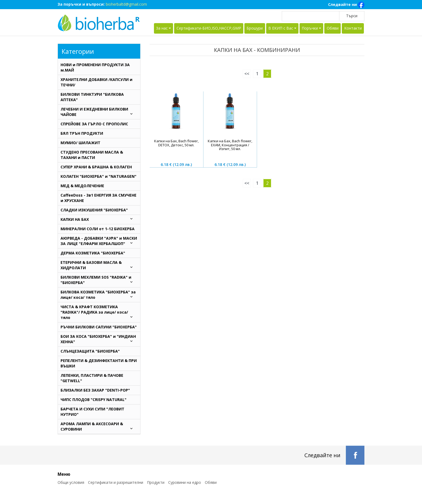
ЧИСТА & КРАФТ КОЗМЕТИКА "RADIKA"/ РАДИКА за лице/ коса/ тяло (99, 312)
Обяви (333, 28)
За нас (162, 28)
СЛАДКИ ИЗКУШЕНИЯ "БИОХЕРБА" (94, 210)
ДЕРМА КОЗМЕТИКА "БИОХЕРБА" (93, 253)
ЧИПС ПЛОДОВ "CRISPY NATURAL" (94, 400)
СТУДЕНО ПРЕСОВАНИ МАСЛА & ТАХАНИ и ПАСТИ (92, 155)
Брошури (255, 28)
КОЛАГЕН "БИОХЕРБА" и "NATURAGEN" (99, 176)
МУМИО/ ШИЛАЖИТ (80, 143)
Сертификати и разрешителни (116, 482)
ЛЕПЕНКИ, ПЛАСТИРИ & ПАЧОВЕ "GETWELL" (92, 378)
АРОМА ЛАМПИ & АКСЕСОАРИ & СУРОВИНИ (99, 426)
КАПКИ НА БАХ (99, 219)
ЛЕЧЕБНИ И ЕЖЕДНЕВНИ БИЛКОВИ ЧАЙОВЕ (99, 112)
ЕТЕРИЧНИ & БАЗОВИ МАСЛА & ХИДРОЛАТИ (99, 265)
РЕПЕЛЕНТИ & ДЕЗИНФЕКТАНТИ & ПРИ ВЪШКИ (99, 363)
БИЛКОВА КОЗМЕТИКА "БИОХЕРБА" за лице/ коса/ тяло (99, 295)
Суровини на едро (185, 482)
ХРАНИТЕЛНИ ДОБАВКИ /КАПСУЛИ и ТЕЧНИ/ (96, 82)
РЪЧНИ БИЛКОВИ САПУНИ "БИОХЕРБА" (99, 327)
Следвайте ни (346, 5)
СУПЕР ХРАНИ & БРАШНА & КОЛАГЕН (96, 167)
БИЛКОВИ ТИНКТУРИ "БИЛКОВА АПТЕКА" (92, 97)
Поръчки (310, 28)
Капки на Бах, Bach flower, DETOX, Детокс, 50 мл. (176, 143)
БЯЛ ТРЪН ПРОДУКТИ (82, 133)
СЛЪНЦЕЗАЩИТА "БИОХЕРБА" (90, 351)
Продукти (156, 482)
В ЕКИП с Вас (281, 28)
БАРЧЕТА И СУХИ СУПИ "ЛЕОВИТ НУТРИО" (92, 412)
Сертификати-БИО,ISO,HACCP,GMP (209, 28)
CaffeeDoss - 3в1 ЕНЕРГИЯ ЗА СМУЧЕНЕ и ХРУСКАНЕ (99, 198)
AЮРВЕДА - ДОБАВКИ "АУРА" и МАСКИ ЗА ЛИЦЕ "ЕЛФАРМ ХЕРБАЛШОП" (99, 241)
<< (247, 74)
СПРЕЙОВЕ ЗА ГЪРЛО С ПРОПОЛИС (94, 124)
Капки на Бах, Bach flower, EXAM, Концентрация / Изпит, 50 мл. (230, 145)
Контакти (353, 28)
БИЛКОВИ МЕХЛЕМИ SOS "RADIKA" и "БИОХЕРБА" (99, 280)
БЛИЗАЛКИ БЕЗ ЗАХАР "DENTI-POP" (95, 390)
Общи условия (71, 482)
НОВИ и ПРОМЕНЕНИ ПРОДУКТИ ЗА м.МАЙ (95, 67)
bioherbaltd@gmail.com (126, 4)
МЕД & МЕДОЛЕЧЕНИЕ (82, 186)
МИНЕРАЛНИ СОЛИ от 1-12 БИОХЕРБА (98, 229)
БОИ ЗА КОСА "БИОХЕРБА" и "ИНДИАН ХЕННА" (99, 339)
